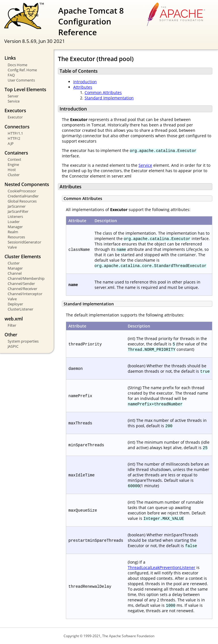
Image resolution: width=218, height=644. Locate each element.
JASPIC (13, 346)
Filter (12, 325)
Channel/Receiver (22, 289)
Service (14, 101)
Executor (15, 117)
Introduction (85, 82)
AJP (11, 143)
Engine (13, 164)
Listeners (15, 216)
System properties (23, 341)
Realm (13, 232)
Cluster (14, 175)
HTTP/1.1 (15, 133)
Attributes (83, 87)
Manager (15, 227)
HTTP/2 (14, 138)
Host (12, 170)
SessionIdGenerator (24, 242)
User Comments (21, 80)
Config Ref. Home (22, 70)
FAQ (11, 75)
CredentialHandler (23, 196)
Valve (12, 247)
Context (14, 159)
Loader (14, 222)
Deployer (15, 304)
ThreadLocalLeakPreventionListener (162, 567)
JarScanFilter (18, 211)
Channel (15, 273)
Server (13, 96)
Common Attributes (103, 92)
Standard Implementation (109, 98)
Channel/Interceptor (25, 294)
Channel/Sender (21, 284)
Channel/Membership (26, 278)
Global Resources (22, 201)
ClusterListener (20, 309)
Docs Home (17, 65)
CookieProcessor (22, 191)
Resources (16, 237)
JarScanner (17, 206)
